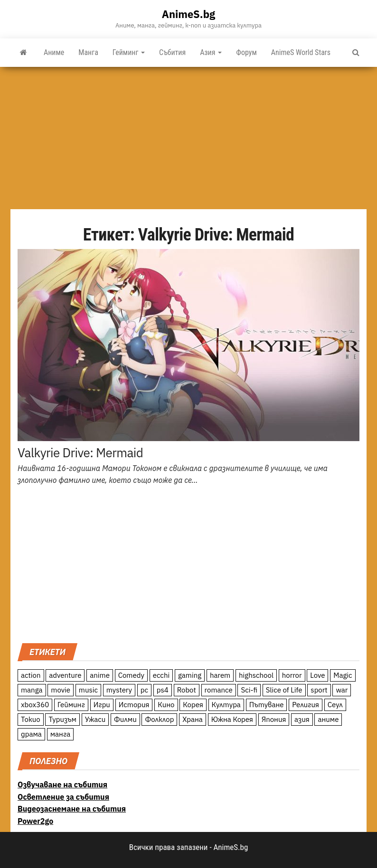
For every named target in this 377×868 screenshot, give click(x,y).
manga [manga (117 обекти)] (32, 690)
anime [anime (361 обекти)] (100, 675)
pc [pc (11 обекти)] (144, 690)
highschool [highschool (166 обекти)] (256, 675)
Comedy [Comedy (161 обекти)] (131, 675)
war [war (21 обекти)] (342, 690)
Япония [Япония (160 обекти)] (274, 719)
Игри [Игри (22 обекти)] (102, 705)
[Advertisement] (188, 138)
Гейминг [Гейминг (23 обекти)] (71, 705)
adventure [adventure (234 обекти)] (65, 675)
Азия (211, 52)
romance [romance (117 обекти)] (219, 690)
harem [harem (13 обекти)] (220, 675)
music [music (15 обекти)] (88, 690)
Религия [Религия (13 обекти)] (306, 705)
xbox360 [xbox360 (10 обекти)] (35, 705)
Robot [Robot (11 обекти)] (187, 690)
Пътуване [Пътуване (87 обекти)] (267, 705)
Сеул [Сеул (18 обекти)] (335, 705)
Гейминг (129, 52)
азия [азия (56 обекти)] (302, 719)
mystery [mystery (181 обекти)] (119, 690)
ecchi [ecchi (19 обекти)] (161, 675)
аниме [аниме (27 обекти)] (328, 719)
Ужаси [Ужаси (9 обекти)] (95, 719)
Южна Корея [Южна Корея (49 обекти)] (232, 719)
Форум (246, 52)
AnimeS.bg (188, 14)
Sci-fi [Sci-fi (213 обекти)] (249, 690)
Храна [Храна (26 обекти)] (193, 719)
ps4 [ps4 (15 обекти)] (163, 690)
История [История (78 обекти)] (134, 705)
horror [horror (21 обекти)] (292, 675)
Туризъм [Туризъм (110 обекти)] (62, 719)
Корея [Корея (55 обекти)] (193, 705)
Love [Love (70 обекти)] (317, 675)
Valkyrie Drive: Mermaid (80, 452)
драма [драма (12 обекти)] (31, 734)
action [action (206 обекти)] (31, 675)
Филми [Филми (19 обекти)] (125, 719)
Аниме (54, 52)
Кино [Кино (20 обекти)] (166, 705)
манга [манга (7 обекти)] (61, 734)
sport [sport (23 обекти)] (319, 690)
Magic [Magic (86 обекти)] (343, 675)
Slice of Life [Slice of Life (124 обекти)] (284, 690)
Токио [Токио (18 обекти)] (31, 719)
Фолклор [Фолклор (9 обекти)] (159, 719)
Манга (88, 52)
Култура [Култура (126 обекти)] (226, 705)
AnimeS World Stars (301, 52)
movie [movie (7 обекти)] (61, 690)
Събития (172, 52)
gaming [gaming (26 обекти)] (190, 675)
